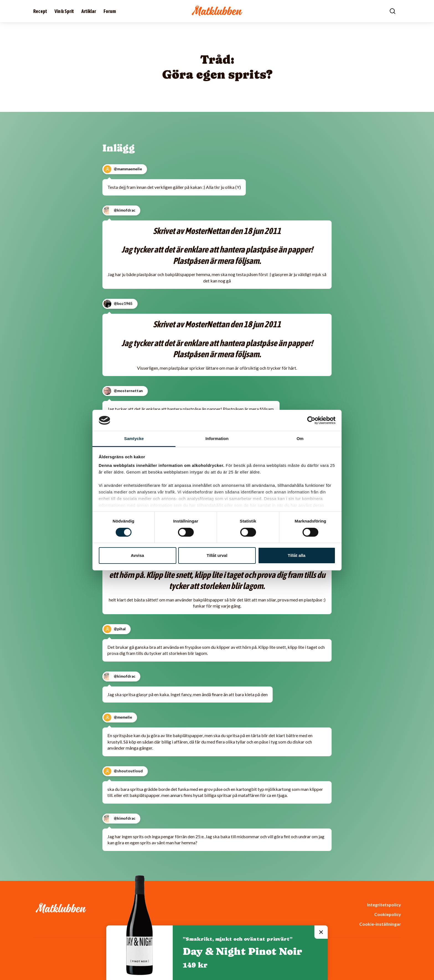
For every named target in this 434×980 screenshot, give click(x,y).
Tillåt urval (217, 555)
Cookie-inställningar (380, 924)
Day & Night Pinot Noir (242, 951)
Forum (110, 11)
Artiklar (89, 11)
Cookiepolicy (387, 914)
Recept (40, 11)
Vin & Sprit (64, 11)
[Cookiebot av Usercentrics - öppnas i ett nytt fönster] (311, 420)
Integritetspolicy (384, 905)
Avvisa (138, 555)
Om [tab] (300, 438)
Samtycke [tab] (134, 438)
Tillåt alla (297, 555)
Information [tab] (217, 438)
